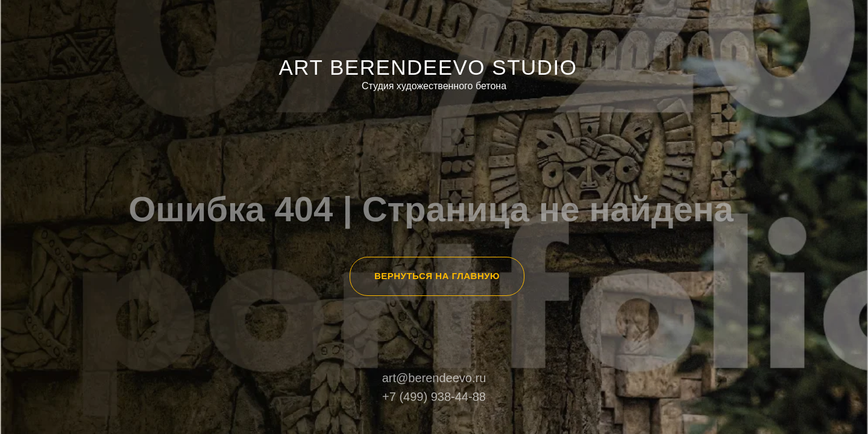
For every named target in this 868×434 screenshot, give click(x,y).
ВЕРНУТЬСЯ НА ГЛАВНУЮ (437, 276)
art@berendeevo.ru (434, 378)
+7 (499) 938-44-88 (434, 397)
